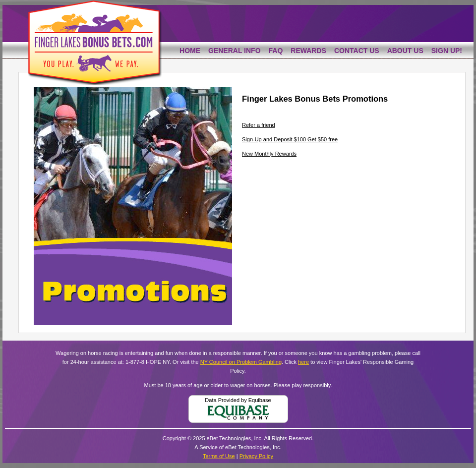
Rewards (308, 51)
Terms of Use (219, 456)
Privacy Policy (256, 456)
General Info (235, 51)
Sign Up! (447, 51)
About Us (405, 51)
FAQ (276, 51)
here (303, 362)
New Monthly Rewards (269, 154)
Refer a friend (259, 125)
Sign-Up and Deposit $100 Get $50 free (290, 139)
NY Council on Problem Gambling (241, 362)
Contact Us (357, 51)
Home (190, 51)
